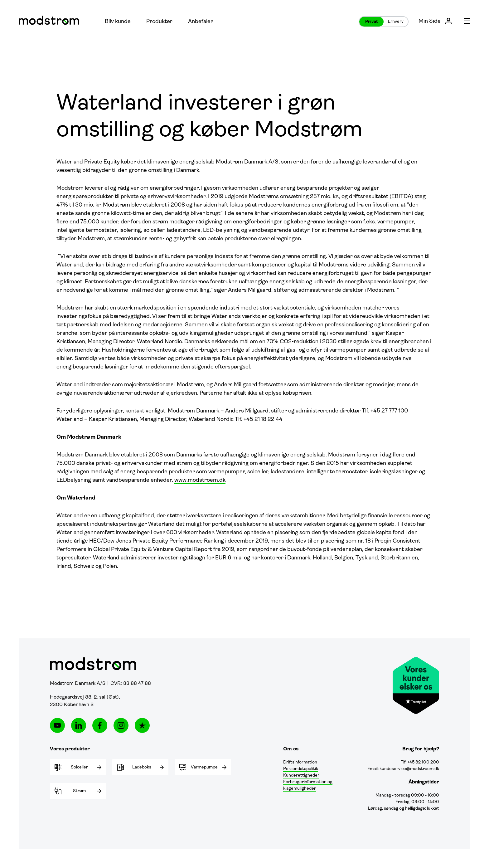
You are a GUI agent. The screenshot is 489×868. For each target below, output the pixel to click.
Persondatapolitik (301, 769)
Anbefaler (201, 22)
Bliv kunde (118, 22)
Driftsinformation (300, 762)
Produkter (159, 22)
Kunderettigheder (301, 775)
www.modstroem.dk (200, 480)
